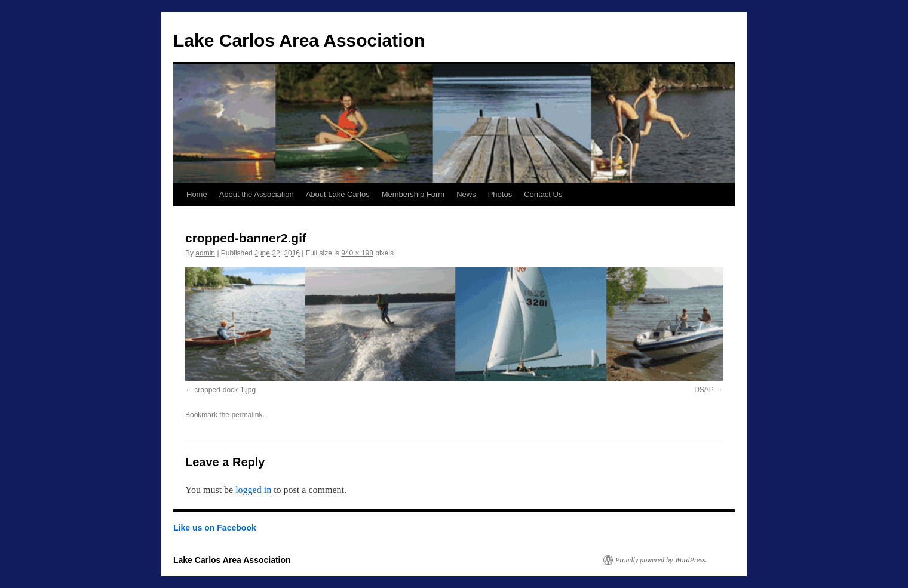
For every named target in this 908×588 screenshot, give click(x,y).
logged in (253, 490)
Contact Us (543, 194)
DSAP (704, 390)
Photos (500, 194)
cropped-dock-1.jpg (225, 390)
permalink (247, 415)
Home (197, 194)
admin (205, 253)
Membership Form (413, 194)
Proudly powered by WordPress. (661, 560)
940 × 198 (357, 253)
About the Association (257, 194)
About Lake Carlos (338, 194)
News (466, 194)
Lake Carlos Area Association (299, 40)
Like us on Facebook (215, 528)
